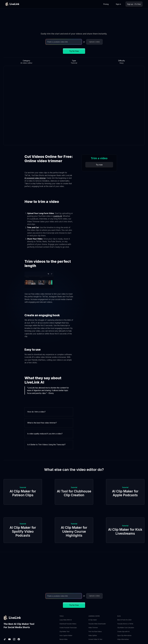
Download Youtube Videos (68, 624)
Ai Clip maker (93, 620)
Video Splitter (93, 635)
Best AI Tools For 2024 (124, 620)
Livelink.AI (58, 216)
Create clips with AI (123, 631)
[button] (49, 412)
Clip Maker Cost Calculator (126, 628)
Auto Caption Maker (66, 635)
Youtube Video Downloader (97, 624)
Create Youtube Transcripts (68, 628)
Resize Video (64, 639)
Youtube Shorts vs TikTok (125, 624)
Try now (99, 165)
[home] (12, 4)
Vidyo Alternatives (123, 639)
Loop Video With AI (66, 620)
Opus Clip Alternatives (124, 635)
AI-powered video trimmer (35, 178)
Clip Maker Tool (64, 631)
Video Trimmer (93, 628)
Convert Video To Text (95, 639)
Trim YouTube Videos (95, 631)
